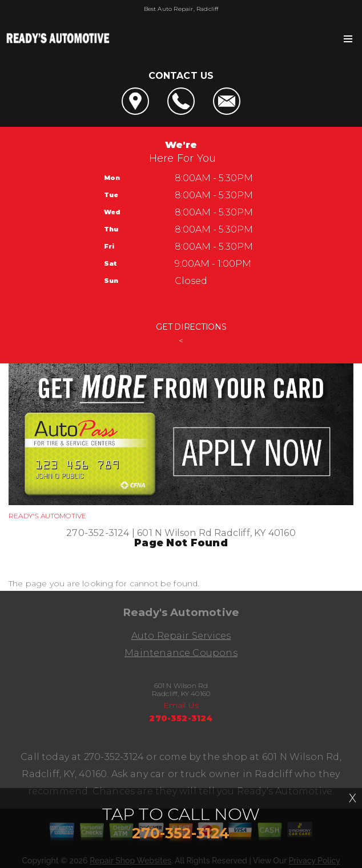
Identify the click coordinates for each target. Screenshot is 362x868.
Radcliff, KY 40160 (255, 533)
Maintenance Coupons (181, 653)
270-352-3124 (98, 533)
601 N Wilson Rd (174, 533)
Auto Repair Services (181, 636)
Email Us (181, 705)
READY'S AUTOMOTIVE (47, 516)
